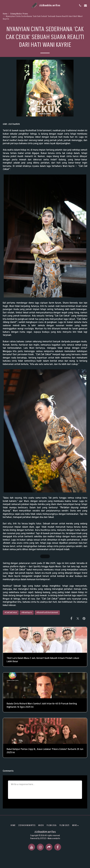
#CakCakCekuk (11, 612)
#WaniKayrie (27, 612)
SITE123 (43, 838)
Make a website (54, 838)
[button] (4, 5)
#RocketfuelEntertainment (47, 612)
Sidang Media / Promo (19, 14)
